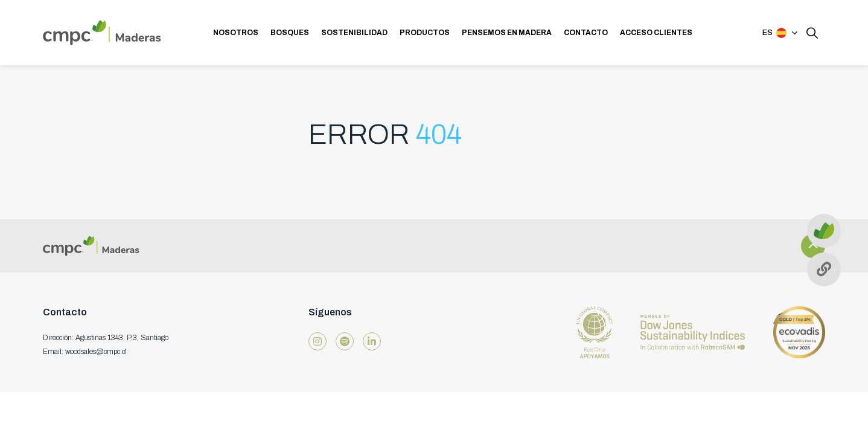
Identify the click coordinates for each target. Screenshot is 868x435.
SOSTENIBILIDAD (354, 33)
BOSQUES (290, 33)
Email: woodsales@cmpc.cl (85, 352)
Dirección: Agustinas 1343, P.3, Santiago (106, 338)
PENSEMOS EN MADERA (507, 33)
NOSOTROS (236, 33)
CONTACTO (586, 33)
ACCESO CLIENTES (656, 33)
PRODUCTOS (425, 33)
